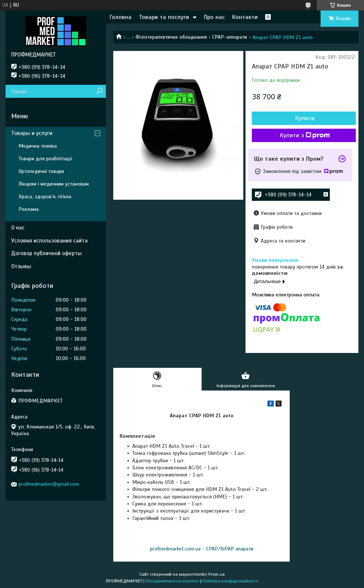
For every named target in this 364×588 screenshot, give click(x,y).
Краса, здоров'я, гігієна (45, 197)
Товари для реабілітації (45, 159)
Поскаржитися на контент (172, 581)
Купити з (305, 135)
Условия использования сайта (49, 241)
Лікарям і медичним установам (54, 184)
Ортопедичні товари (41, 171)
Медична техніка (38, 146)
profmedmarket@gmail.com (49, 484)
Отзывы (21, 266)
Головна (121, 17)
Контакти (245, 17)
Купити (305, 118)
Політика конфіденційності (230, 581)
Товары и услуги (32, 133)
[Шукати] (99, 91)
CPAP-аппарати (230, 37)
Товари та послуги (164, 17)
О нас (18, 228)
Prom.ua (217, 574)
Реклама (29, 209)
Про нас (214, 17)
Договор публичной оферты (46, 253)
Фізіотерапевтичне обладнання (171, 37)
